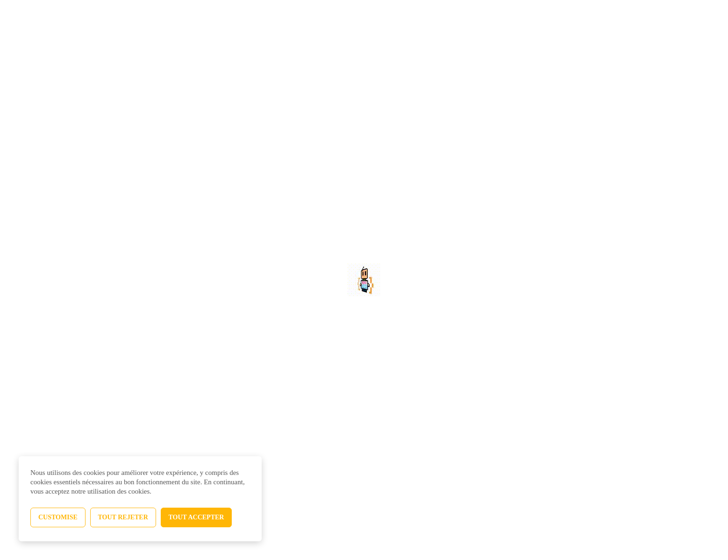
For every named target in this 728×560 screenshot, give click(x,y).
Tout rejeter (123, 517)
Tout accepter (196, 517)
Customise (58, 517)
